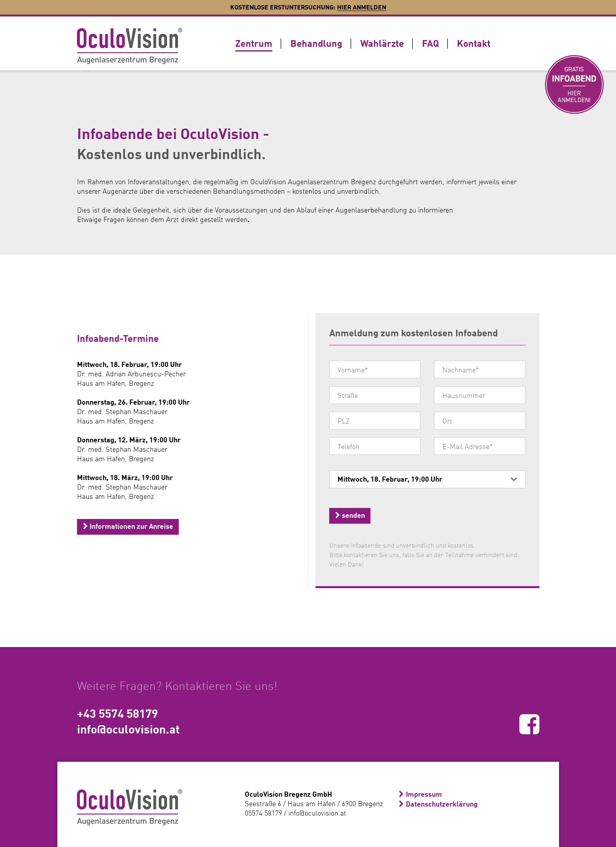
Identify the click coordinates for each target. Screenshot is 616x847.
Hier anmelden (362, 7)
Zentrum (254, 43)
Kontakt (474, 43)
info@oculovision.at (128, 729)
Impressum (424, 794)
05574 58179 (263, 813)
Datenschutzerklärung (442, 804)
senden (350, 515)
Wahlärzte (382, 43)
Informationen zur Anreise (128, 526)
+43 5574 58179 (117, 713)
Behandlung (316, 43)
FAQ (430, 43)
